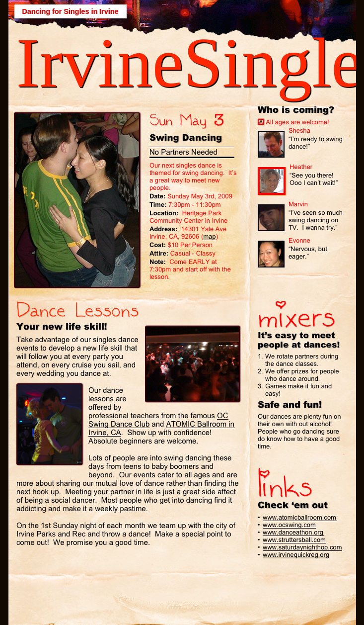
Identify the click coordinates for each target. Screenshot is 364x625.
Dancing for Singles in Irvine (71, 11)
